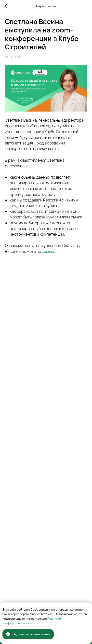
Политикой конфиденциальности (33, 621)
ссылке (48, 251)
